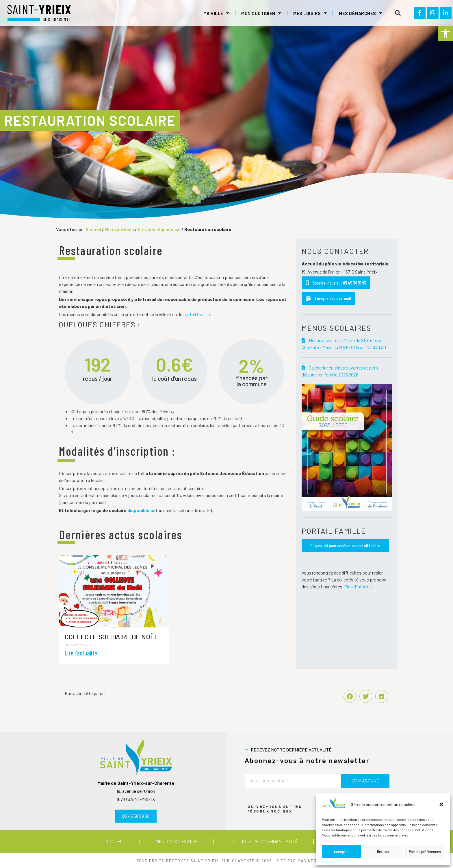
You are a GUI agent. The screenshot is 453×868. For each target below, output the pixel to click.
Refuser (383, 852)
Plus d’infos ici (358, 587)
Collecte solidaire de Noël (111, 637)
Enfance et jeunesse (159, 229)
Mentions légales (177, 842)
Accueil (93, 229)
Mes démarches (360, 13)
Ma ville (216, 13)
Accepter (341, 852)
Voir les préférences (425, 852)
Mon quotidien (261, 13)
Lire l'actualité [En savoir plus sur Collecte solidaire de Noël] (81, 653)
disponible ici (141, 510)
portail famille (196, 314)
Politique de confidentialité (264, 842)
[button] (445, 34)
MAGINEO (307, 861)
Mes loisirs (310, 13)
